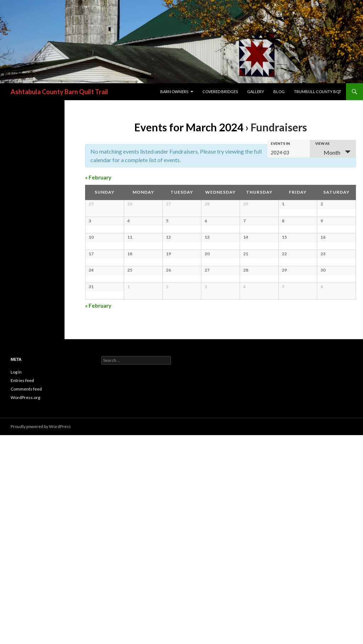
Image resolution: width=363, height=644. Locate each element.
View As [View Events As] (322, 143)
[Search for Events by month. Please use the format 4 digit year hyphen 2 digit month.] (289, 152)
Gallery (256, 92)
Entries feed (22, 589)
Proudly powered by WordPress (41, 635)
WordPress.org (25, 606)
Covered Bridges (220, 92)
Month (328, 152)
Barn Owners (174, 92)
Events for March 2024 (189, 127)
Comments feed (26, 598)
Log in (16, 581)
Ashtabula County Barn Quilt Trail (59, 92)
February (98, 177)
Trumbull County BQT (318, 92)
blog (279, 92)
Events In (280, 143)
